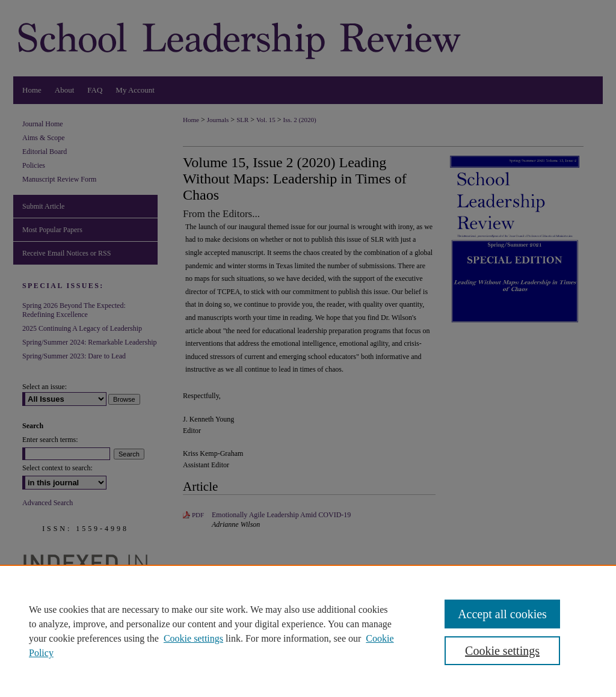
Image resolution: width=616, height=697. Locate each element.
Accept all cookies (502, 614)
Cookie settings (193, 638)
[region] (308, 631)
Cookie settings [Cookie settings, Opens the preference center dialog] (502, 651)
